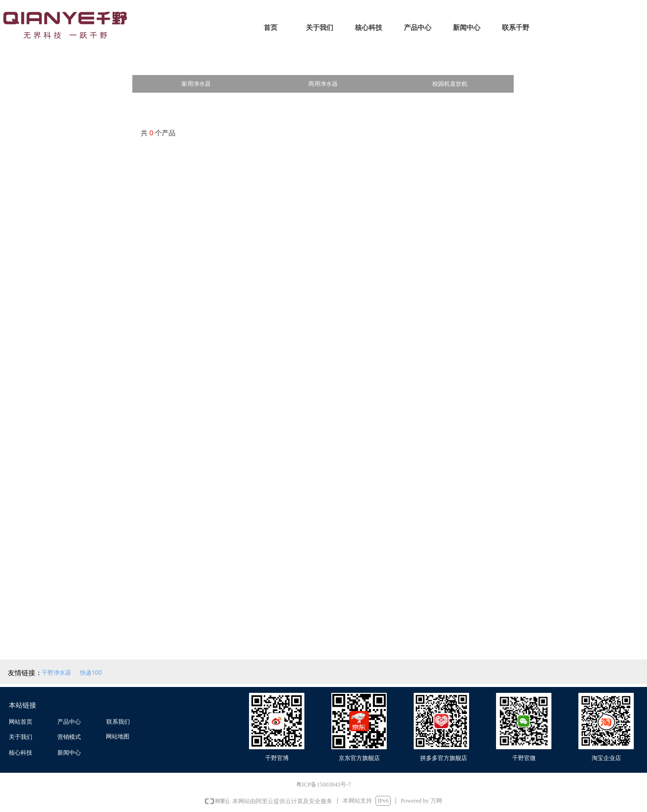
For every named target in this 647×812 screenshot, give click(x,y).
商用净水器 (323, 84)
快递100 (91, 672)
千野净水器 (56, 672)
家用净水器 (196, 84)
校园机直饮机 (450, 84)
